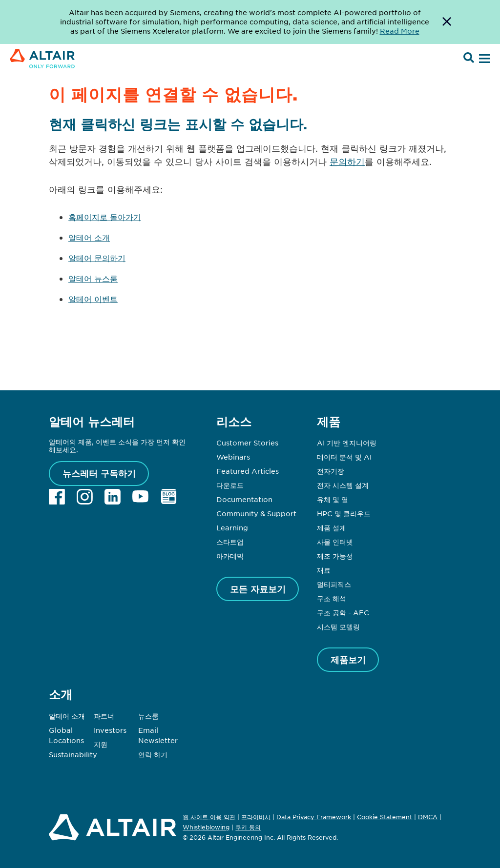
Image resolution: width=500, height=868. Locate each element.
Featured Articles (248, 471)
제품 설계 (332, 527)
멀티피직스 (334, 584)
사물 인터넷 (335, 542)
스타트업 (230, 542)
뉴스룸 (148, 716)
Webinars (233, 457)
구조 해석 (332, 598)
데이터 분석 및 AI (344, 457)
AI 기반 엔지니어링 (347, 443)
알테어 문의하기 (97, 258)
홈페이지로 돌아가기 (105, 217)
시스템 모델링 (338, 626)
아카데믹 (230, 556)
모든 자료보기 (258, 589)
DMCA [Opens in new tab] (428, 817)
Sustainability (73, 754)
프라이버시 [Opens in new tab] (256, 817)
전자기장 (331, 471)
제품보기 (348, 660)
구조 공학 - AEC (343, 612)
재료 (324, 570)
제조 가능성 (335, 556)
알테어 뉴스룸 (93, 278)
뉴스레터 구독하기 (99, 473)
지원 (101, 744)
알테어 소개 (89, 237)
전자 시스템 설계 (343, 485)
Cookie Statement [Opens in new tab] (385, 817)
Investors (110, 730)
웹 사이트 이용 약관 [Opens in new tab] (209, 817)
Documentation (244, 499)
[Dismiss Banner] (447, 22)
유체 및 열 (333, 499)
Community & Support (256, 513)
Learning (232, 527)
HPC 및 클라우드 (344, 513)
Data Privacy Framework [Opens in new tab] (314, 817)
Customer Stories (247, 443)
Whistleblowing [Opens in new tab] (206, 827)
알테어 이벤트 (93, 299)
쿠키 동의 (248, 828)
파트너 (104, 716)
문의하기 (347, 161)
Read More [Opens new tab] (400, 31)
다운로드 (230, 485)
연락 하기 (153, 754)
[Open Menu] (483, 59)
